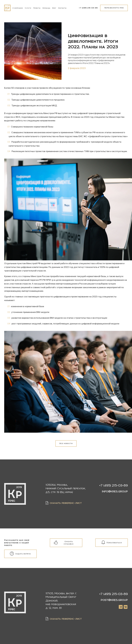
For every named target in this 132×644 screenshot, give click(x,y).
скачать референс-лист (66, 503)
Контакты (62, 8)
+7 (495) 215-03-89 (88, 8)
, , (61, 601)
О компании (18, 8)
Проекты (37, 8)
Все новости (66, 443)
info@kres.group (115, 491)
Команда (46, 8)
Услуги (28, 8)
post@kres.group (114, 600)
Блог (54, 8)
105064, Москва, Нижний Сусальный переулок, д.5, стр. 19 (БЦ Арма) (66, 488)
